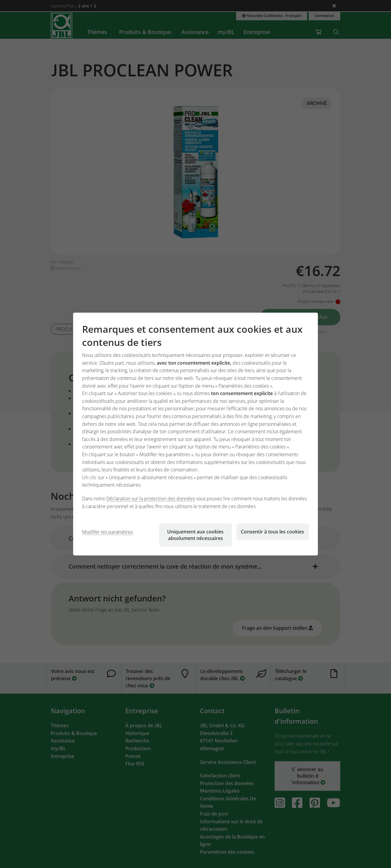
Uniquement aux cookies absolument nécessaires (195, 535)
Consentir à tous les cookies (273, 532)
